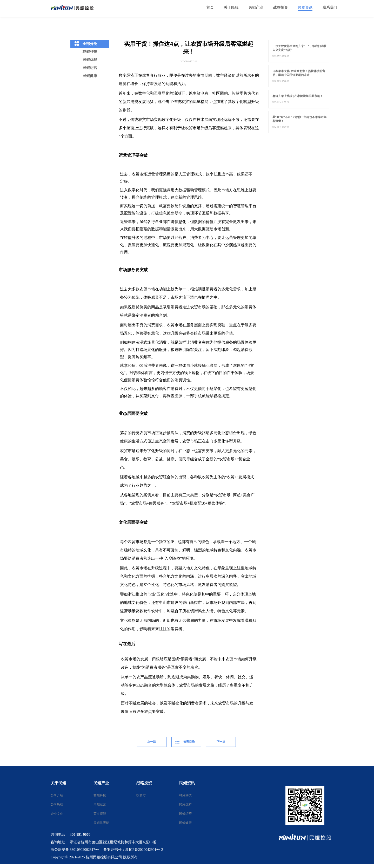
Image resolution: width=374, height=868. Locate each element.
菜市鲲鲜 (100, 814)
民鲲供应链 (100, 823)
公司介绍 (57, 795)
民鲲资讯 (187, 783)
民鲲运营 (90, 68)
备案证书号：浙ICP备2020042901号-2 (133, 850)
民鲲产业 (101, 783)
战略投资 (144, 783)
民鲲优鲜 (90, 60)
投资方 (141, 795)
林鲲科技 (90, 52)
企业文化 (57, 814)
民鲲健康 (90, 76)
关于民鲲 (58, 783)
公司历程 (57, 804)
